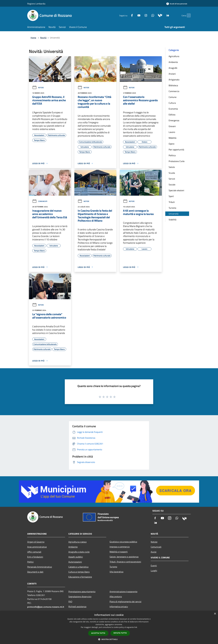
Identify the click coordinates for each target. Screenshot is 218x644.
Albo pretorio (116, 597)
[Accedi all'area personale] (177, 4)
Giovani (172, 126)
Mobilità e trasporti (119, 552)
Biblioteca (173, 85)
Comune (173, 97)
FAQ (70, 602)
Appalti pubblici (76, 557)
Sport (171, 196)
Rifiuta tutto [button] (120, 633)
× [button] (215, 614)
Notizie (38, 88)
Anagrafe (173, 68)
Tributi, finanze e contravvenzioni (125, 562)
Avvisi (154, 552)
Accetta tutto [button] (98, 633)
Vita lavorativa (116, 572)
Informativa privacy (119, 607)
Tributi (172, 202)
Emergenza (174, 120)
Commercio (174, 91)
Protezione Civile (177, 161)
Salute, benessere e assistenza (124, 557)
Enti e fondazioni (35, 557)
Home (33, 38)
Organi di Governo (36, 542)
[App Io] (162, 15)
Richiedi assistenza (77, 607)
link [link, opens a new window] (136, 627)
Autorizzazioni (75, 562)
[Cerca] (187, 15)
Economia (173, 109)
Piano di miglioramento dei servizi (125, 602)
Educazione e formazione (80, 577)
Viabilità (172, 220)
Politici (30, 562)
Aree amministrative (37, 547)
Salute (172, 167)
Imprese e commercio (120, 547)
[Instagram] (140, 15)
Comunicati (40, 201)
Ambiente (173, 62)
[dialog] (109, 627)
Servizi (172, 179)
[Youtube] (133, 15)
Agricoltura (174, 56)
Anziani (172, 74)
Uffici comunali (34, 552)
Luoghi (154, 571)
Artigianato (174, 80)
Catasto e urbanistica (78, 567)
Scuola (172, 173)
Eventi (154, 566)
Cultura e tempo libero (79, 572)
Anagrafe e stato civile (79, 552)
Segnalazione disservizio (80, 597)
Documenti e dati (35, 572)
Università (174, 214)
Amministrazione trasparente (123, 592)
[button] (109, 639)
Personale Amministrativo (40, 567)
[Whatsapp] (147, 15)
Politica (172, 155)
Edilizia (172, 115)
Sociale (172, 185)
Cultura (172, 103)
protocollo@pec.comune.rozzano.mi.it (46, 607)
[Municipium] (155, 15)
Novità (43, 38)
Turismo (172, 208)
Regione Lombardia (36, 4)
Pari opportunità (176, 150)
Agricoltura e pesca (77, 542)
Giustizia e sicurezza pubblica (123, 542)
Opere (171, 144)
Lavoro (172, 132)
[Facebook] (127, 15)
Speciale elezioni (176, 190)
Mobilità (172, 138)
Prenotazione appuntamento (82, 592)
